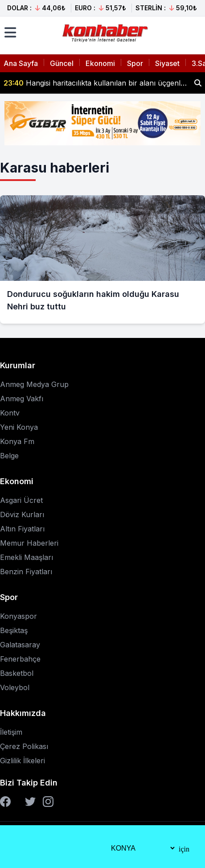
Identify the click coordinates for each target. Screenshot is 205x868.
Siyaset (167, 63)
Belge (9, 456)
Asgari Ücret (21, 500)
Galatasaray (20, 645)
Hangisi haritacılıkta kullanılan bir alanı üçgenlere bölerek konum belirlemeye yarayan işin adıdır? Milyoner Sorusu (95, 83)
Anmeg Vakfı (22, 399)
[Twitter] (30, 802)
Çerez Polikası (24, 746)
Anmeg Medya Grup (34, 384)
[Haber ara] (198, 83)
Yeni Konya (19, 427)
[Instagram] (48, 802)
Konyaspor (18, 616)
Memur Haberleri (29, 543)
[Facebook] (5, 802)
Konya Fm (17, 441)
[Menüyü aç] (10, 33)
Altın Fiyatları (22, 529)
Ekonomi (100, 63)
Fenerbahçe (20, 659)
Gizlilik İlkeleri (23, 761)
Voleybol (15, 687)
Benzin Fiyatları (26, 572)
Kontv (10, 413)
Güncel (62, 63)
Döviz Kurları (22, 514)
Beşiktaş (14, 630)
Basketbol (17, 673)
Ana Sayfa (21, 63)
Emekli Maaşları (27, 557)
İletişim (11, 732)
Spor (135, 63)
